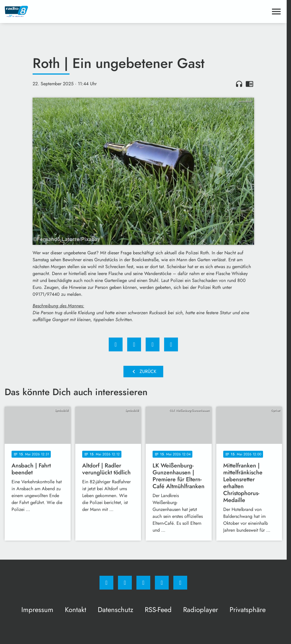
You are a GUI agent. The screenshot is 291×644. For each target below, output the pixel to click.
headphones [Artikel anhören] (239, 84)
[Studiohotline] (162, 583)
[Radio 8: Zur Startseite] (74, 12)
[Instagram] (125, 583)
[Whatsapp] (143, 583)
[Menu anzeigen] (276, 12)
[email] (180, 583)
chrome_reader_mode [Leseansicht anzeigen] (249, 84)
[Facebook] (106, 583)
